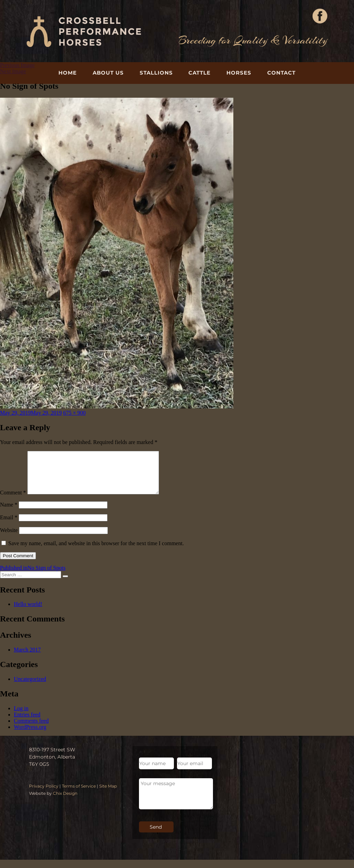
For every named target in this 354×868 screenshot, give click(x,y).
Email (9, 526)
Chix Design (65, 802)
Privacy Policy (44, 794)
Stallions (156, 73)
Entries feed (27, 723)
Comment (13, 501)
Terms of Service (79, 794)
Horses (239, 73)
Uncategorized (30, 687)
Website (9, 538)
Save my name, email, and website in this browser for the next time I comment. (96, 552)
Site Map (108, 794)
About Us (108, 73)
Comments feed (31, 729)
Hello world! (28, 612)
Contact (281, 73)
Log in (21, 717)
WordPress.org (30, 735)
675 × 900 (74, 413)
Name (9, 513)
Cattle (199, 73)
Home (68, 73)
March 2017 (27, 658)
